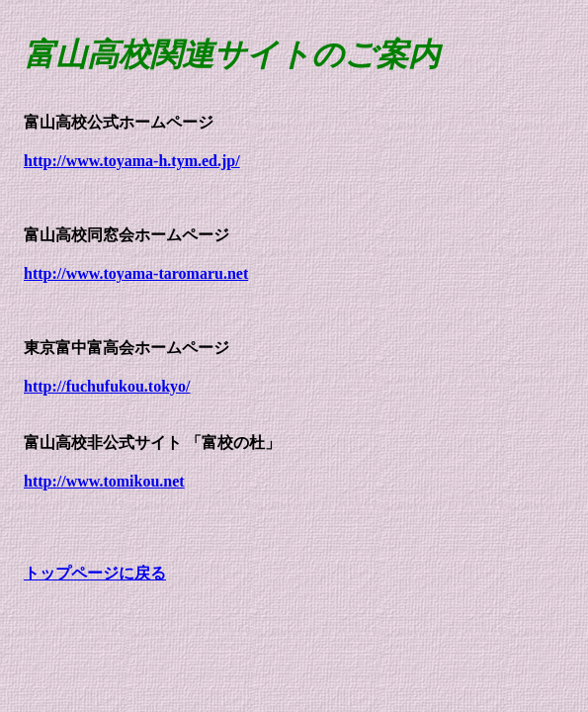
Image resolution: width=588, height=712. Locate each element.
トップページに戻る (95, 573)
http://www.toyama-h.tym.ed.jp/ (132, 161)
